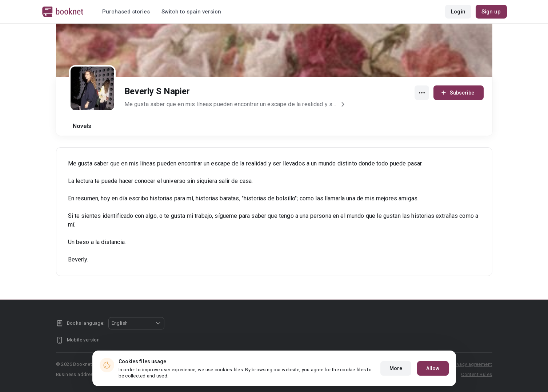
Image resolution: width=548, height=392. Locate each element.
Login (458, 12)
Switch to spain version (191, 12)
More (396, 368)
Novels (82, 126)
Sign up (491, 12)
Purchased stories (126, 12)
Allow (433, 368)
